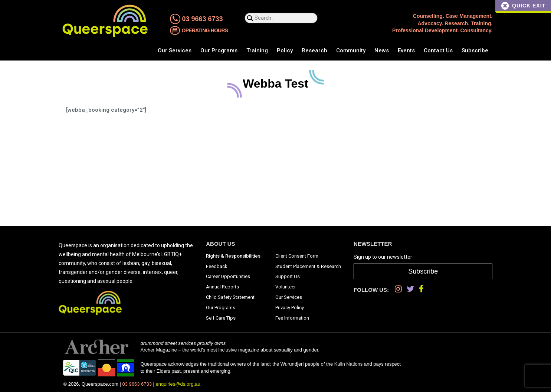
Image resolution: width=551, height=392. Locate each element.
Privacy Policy (290, 308)
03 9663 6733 (196, 19)
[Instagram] (398, 289)
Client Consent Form (297, 256)
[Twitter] (410, 289)
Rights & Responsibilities (233, 256)
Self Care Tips (221, 318)
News (382, 50)
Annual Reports (222, 287)
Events (406, 50)
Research (314, 50)
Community (351, 50)
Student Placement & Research (308, 266)
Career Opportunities (228, 276)
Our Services (175, 50)
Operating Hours (199, 31)
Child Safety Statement (230, 297)
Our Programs (219, 50)
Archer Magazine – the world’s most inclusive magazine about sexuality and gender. (230, 350)
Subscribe (475, 50)
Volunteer (286, 287)
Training (257, 50)
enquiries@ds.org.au (178, 384)
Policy (285, 50)
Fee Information (292, 318)
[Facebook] (421, 289)
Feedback (217, 266)
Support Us (288, 276)
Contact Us (438, 50)
